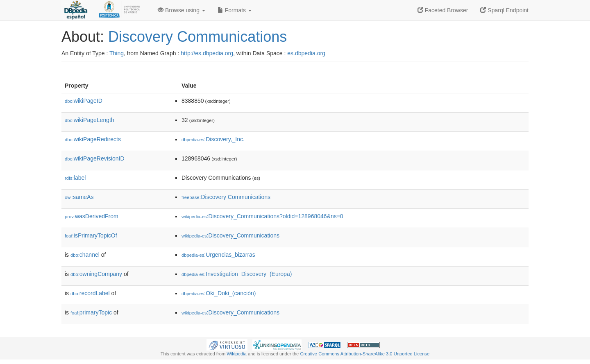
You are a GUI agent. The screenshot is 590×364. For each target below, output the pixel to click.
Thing (117, 53)
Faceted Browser (443, 10)
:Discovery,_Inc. (213, 139)
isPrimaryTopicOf (91, 235)
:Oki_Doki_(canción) (219, 293)
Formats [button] (235, 10)
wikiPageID (84, 101)
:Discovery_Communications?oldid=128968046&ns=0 (262, 216)
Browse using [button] (182, 10)
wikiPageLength (90, 120)
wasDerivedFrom (92, 216)
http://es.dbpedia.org (207, 53)
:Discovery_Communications (230, 235)
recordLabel (90, 293)
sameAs (79, 197)
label (75, 178)
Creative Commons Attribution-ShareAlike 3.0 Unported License (365, 354)
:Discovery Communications (226, 197)
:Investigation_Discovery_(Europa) (237, 274)
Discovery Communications (197, 37)
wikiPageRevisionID (95, 158)
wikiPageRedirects (93, 139)
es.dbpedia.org (306, 53)
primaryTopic (91, 312)
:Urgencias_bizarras (218, 255)
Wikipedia (237, 354)
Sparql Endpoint (504, 10)
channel (85, 255)
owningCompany (96, 274)
